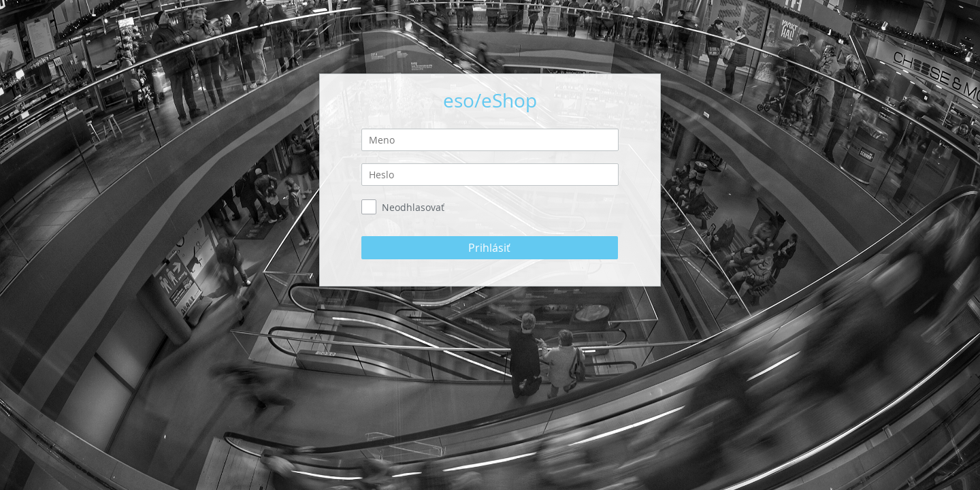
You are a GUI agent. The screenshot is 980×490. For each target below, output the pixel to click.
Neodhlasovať (413, 207)
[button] (490, 248)
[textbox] (490, 140)
